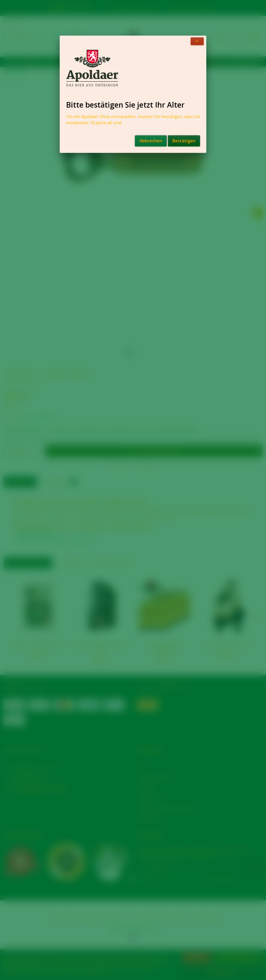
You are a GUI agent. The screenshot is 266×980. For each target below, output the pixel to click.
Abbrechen (151, 141)
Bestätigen (184, 141)
